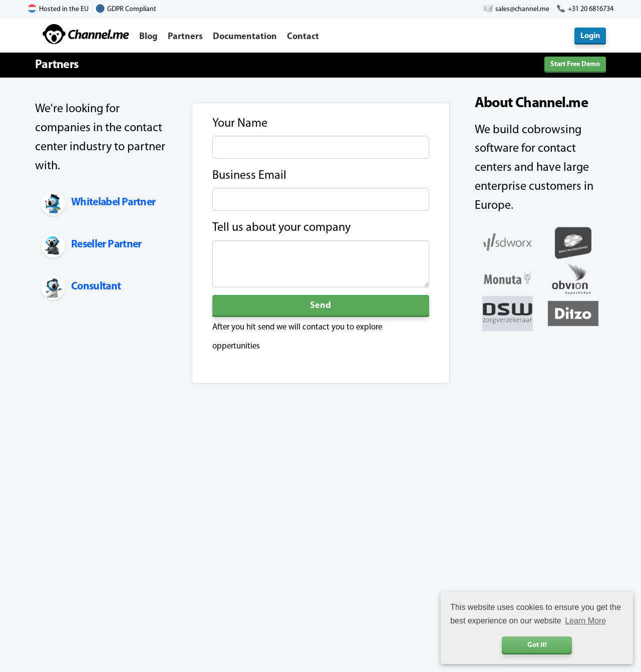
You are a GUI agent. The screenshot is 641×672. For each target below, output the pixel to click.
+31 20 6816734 (591, 9)
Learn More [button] (585, 621)
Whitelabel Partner (113, 203)
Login (590, 36)
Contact (303, 37)
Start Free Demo (575, 64)
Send (320, 306)
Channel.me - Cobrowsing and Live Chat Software (86, 34)
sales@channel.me (522, 9)
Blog (148, 37)
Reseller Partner (106, 245)
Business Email (249, 176)
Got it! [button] (537, 645)
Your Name (240, 124)
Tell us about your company (281, 228)
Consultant (96, 287)
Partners (185, 37)
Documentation (245, 37)
